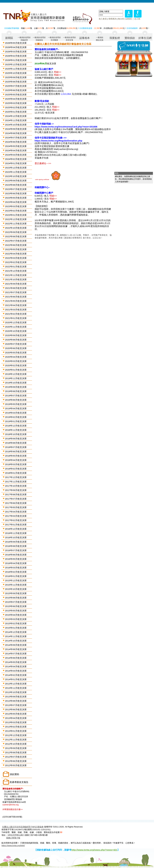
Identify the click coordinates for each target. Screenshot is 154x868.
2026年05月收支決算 (16, 43)
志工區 (137, 19)
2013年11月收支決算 (16, 688)
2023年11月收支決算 (16, 172)
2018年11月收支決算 (16, 430)
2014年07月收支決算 (16, 654)
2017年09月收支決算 (16, 490)
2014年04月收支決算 (16, 666)
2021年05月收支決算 (16, 301)
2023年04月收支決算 (16, 202)
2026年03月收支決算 (16, 52)
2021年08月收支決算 (16, 288)
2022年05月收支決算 (16, 249)
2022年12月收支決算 (16, 219)
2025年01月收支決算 (16, 112)
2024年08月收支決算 (16, 133)
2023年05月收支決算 (16, 198)
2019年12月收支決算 (16, 374)
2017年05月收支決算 (16, 507)
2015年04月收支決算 (16, 615)
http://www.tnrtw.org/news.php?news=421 (94, 850)
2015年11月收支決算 (16, 585)
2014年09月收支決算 (16, 645)
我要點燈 (115, 38)
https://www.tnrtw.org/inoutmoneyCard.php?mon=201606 (66, 127)
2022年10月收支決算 (16, 228)
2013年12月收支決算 (16, 684)
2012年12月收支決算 (16, 735)
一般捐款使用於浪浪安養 (69, 39)
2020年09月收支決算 (16, 335)
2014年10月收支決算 (16, 641)
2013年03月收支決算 (16, 722)
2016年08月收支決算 (16, 546)
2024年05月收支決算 (16, 146)
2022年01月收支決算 (16, 267)
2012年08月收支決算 (16, 752)
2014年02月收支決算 (16, 675)
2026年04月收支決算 (16, 47)
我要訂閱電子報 (13, 838)
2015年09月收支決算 (16, 593)
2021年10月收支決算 (16, 279)
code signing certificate (42, 180)
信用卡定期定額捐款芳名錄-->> (51, 138)
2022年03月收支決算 (16, 258)
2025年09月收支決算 (16, 77)
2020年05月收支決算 (16, 353)
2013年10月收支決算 (16, 692)
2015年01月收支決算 (16, 628)
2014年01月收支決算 (16, 679)
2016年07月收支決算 (16, 550)
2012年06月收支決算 (16, 761)
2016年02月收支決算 (16, 572)
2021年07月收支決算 (16, 292)
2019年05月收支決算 (16, 404)
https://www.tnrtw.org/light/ (13, 846)
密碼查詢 (112, 19)
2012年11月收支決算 (16, 740)
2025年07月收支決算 (16, 86)
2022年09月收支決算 (16, 232)
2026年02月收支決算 (16, 56)
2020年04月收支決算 (16, 357)
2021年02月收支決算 (16, 314)
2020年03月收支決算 (16, 361)
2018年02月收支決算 (16, 469)
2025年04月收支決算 (16, 99)
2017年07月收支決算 (16, 499)
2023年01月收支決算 (16, 215)
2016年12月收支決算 (16, 529)
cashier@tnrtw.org (11, 805)
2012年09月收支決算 (16, 748)
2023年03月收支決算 (16, 206)
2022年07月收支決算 (16, 241)
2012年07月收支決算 (16, 757)
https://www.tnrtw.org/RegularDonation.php (59, 141)
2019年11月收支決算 (16, 378)
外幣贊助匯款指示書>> (13, 809)
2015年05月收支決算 (16, 611)
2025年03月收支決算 (16, 103)
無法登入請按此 (125, 19)
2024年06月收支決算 (16, 142)
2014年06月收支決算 (16, 658)
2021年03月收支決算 (16, 310)
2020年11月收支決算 (16, 327)
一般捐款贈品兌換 (100, 39)
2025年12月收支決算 (16, 64)
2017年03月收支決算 (16, 516)
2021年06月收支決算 (16, 297)
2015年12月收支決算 (16, 580)
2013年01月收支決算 (16, 731)
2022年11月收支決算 (16, 224)
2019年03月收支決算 (16, 413)
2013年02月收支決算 (16, 727)
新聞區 (9, 38)
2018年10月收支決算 (16, 434)
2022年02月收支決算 (16, 262)
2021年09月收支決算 (16, 284)
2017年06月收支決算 (16, 503)
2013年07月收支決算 (16, 705)
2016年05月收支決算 (16, 559)
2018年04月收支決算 (16, 460)
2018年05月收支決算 (16, 456)
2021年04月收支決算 (16, 305)
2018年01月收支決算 (16, 473)
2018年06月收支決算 (16, 451)
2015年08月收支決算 (16, 598)
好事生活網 (145, 38)
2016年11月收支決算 (16, 533)
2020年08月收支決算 (16, 340)
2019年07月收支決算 (16, 396)
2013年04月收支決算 (16, 718)
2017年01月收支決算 (16, 525)
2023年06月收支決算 (16, 193)
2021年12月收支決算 (16, 271)
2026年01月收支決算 (16, 60)
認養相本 (85, 38)
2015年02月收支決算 (16, 623)
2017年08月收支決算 (16, 494)
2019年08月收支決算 (16, 391)
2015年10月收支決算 (16, 589)
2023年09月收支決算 (16, 181)
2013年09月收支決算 (16, 697)
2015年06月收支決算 (16, 606)
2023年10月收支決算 (16, 176)
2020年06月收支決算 (16, 348)
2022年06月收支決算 (16, 245)
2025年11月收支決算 (16, 69)
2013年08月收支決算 (16, 701)
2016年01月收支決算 (16, 576)
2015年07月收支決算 (16, 602)
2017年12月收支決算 (16, 477)
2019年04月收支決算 (16, 408)
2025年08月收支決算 (16, 82)
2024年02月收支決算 (16, 159)
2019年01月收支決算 (16, 421)
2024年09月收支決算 (16, 129)
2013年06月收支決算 (16, 709)
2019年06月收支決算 (16, 400)
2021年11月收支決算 (16, 275)
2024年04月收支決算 (16, 150)
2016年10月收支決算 (16, 537)
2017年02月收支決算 (16, 520)
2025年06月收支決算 (16, 90)
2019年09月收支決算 (16, 387)
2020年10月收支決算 (16, 331)
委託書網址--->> (43, 163)
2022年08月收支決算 (16, 236)
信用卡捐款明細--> (44, 124)
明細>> (58, 72)
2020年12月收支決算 (16, 322)
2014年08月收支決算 (16, 649)
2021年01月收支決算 (16, 318)
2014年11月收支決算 (16, 636)
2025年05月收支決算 (16, 95)
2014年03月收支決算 (16, 671)
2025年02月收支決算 (16, 107)
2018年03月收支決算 (16, 464)
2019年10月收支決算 (16, 383)
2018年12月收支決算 (16, 426)
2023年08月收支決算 (16, 185)
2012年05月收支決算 (16, 765)
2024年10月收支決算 (16, 125)
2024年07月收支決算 (16, 138)
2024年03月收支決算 (16, 155)
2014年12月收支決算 (16, 632)
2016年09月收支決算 (16, 542)
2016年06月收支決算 (16, 555)
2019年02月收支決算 (16, 417)
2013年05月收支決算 (16, 714)
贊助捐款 (130, 38)
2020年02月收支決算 (16, 365)
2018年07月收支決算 (16, 447)
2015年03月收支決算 (16, 619)
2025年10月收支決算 (16, 73)
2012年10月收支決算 (16, 744)
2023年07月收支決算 (16, 189)
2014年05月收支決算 (16, 662)
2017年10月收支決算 (16, 486)
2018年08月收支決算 (16, 443)
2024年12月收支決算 (16, 116)
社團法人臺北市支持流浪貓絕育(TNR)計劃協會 (23, 827)
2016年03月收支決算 (16, 568)
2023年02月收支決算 (16, 211)
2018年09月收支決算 (16, 439)
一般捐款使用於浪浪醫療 (54, 39)
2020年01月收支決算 (16, 370)
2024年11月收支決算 (16, 120)
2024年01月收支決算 (16, 163)
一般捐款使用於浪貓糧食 (39, 39)
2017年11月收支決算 (16, 482)
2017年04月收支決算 (16, 512)
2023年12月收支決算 (16, 168)
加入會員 (103, 19)
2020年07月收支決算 (16, 344)
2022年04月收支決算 (16, 254)
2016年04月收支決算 (16, 563)
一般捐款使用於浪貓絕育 (24, 39)
